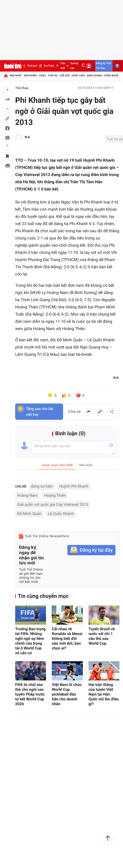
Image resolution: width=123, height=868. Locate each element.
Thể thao (22, 88)
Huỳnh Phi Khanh (74, 486)
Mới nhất (16, 76)
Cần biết (60, 66)
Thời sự (53, 76)
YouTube (46, 66)
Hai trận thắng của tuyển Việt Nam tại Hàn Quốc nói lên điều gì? (104, 694)
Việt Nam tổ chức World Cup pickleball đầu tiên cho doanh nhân (67, 694)
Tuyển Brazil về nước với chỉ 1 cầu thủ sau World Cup (102, 636)
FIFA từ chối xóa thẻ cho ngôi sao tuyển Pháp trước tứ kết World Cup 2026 (30, 694)
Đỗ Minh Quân (29, 514)
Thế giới (65, 76)
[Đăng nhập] (89, 66)
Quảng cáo (72, 66)
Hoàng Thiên (55, 495)
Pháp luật (78, 76)
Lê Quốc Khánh (61, 514)
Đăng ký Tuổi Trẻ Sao (103, 66)
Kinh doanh (94, 76)
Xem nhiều (30, 76)
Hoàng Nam (27, 495)
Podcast (30, 66)
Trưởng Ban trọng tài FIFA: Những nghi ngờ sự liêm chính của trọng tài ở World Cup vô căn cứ (30, 641)
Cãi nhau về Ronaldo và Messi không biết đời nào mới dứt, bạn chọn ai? (67, 639)
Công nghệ (111, 76)
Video (42, 76)
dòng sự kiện (42, 486)
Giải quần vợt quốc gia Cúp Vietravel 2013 (53, 504)
